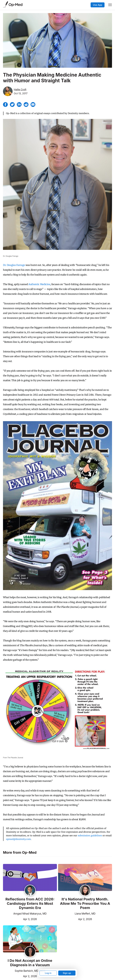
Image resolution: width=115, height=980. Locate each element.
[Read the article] (30, 878)
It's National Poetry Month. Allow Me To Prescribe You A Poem (85, 904)
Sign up (67, 973)
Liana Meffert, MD (85, 914)
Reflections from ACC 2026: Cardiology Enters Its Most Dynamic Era (30, 904)
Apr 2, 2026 (75, 919)
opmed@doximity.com (18, 839)
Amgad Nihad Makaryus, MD (30, 914)
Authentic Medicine (39, 284)
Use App (98, 5)
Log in (48, 973)
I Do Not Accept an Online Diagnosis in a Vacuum (30, 963)
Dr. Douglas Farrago (14, 265)
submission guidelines (90, 835)
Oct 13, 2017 (21, 93)
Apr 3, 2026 (20, 919)
